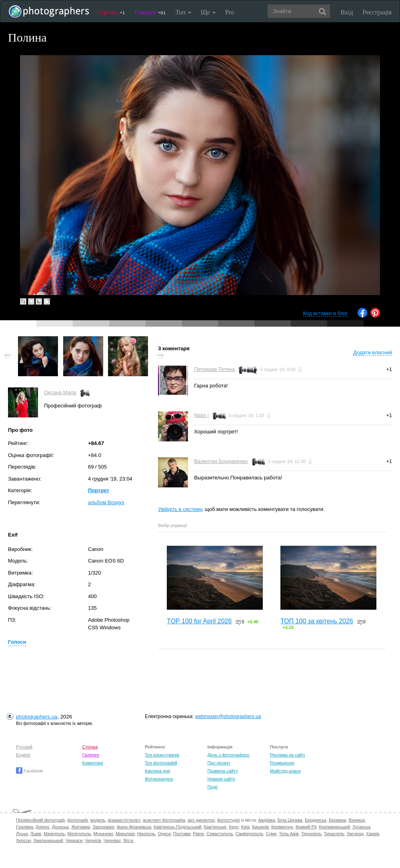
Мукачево (103, 834)
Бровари (338, 820)
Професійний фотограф (40, 820)
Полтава (182, 834)
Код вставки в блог (325, 313)
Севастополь (220, 834)
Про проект (219, 763)
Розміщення (282, 763)
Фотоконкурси (159, 779)
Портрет (99, 490)
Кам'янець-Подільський (177, 827)
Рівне (198, 834)
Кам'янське (215, 827)
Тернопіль (311, 834)
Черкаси (74, 840)
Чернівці (112, 840)
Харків (373, 834)
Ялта (128, 840)
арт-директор (201, 820)
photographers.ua (37, 717)
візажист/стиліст (124, 820)
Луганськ (361, 827)
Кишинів (260, 827)
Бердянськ (316, 820)
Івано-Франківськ (134, 827)
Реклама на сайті (288, 755)
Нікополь (146, 834)
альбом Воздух (106, 502)
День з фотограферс (228, 755)
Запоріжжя (104, 827)
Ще (208, 12)
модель (98, 820)
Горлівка (25, 827)
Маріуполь (54, 834)
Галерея (150, 12)
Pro (230, 12)
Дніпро (42, 827)
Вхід (347, 12)
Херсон (23, 840)
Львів (36, 834)
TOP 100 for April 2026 (199, 621)
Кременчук (282, 827)
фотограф (77, 820)
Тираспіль (334, 834)
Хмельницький (48, 840)
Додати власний (373, 352)
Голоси (17, 642)
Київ (245, 827)
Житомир (81, 827)
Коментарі (93, 763)
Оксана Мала (60, 392)
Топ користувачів (162, 755)
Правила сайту (222, 771)
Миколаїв (125, 834)
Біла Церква (290, 820)
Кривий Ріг (306, 827)
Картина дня (157, 771)
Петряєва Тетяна (214, 369)
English (23, 755)
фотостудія (229, 820)
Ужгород (355, 834)
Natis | (201, 415)
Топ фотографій (161, 763)
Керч (234, 827)
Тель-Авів (289, 834)
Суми (271, 834)
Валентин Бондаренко (221, 461)
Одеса (164, 834)
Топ (183, 12)
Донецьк (60, 827)
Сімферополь (249, 834)
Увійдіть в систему (180, 509)
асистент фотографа (164, 820)
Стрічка (111, 12)
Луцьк (22, 834)
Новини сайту (221, 779)
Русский (24, 747)
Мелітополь (79, 834)
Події (212, 787)
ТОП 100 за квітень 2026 (317, 621)
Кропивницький (334, 827)
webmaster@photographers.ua (228, 716)
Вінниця (357, 820)
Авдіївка (267, 820)
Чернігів (93, 840)
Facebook (29, 771)
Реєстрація (377, 12)
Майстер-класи (285, 771)
